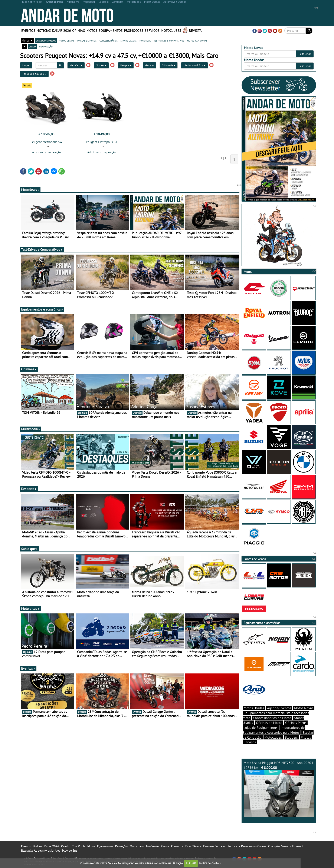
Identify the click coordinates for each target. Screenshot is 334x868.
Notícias (44, 30)
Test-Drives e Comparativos (42, 249)
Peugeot (126, 65)
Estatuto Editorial (214, 846)
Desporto (29, 489)
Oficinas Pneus (296, 723)
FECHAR (191, 863)
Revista (195, 30)
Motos (92, 30)
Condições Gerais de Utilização (286, 846)
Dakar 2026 (62, 30)
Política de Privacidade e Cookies (247, 846)
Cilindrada (169, 65)
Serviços (152, 30)
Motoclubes (171, 30)
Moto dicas (30, 609)
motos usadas (67, 40)
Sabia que (30, 549)
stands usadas (129, 40)
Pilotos (306, 737)
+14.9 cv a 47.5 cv (194, 65)
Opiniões (29, 369)
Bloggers (291, 737)
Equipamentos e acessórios (42, 309)
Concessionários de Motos (272, 718)
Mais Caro (76, 65)
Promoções (134, 30)
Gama (150, 65)
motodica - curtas (197, 40)
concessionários (109, 40)
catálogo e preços (46, 40)
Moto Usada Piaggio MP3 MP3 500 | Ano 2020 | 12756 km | (279, 789)
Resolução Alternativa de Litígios (40, 851)
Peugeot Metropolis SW (46, 142)
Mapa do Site (70, 851)
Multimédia (31, 429)
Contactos (177, 846)
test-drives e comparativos (169, 40)
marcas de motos (87, 40)
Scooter (101, 65)
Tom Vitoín (79, 846)
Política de (209, 863)
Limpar (26, 65)
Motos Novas (304, 708)
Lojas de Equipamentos (261, 728)
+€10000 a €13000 (34, 74)
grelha (32, 46)
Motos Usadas (254, 708)
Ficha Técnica (193, 846)
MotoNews (30, 190)
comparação (46, 46)
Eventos (28, 30)
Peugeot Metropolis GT (102, 142)
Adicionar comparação (47, 152)
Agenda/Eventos (279, 708)
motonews (145, 40)
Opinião (79, 30)
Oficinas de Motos (269, 723)
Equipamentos (111, 30)
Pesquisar (305, 54)
